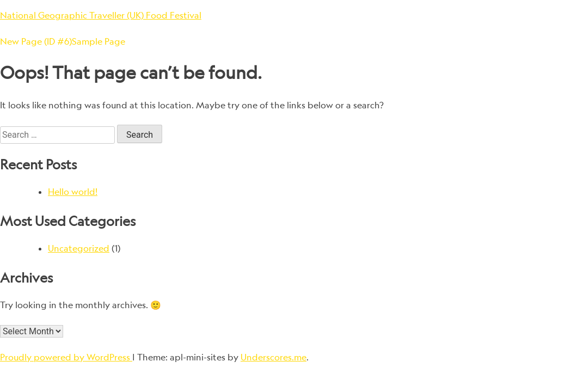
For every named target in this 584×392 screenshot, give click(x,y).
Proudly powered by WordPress (66, 357)
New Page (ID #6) (36, 41)
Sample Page (99, 41)
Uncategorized (79, 248)
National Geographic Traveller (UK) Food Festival (101, 15)
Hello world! (73, 192)
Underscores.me (273, 357)
